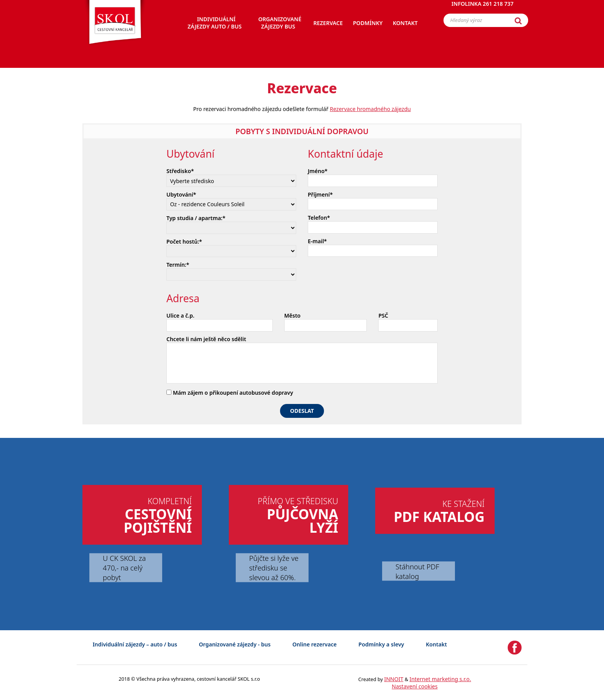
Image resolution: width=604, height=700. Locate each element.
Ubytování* (181, 194)
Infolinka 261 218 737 (482, 9)
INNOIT (394, 679)
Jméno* (318, 171)
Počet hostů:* (184, 241)
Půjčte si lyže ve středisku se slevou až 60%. (274, 568)
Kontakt (437, 644)
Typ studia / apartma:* (196, 218)
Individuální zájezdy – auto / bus (135, 644)
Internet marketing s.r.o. (440, 679)
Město (292, 316)
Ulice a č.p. (180, 316)
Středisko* (180, 171)
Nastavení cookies (415, 686)
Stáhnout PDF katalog (417, 571)
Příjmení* (320, 194)
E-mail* (317, 241)
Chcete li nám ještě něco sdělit (206, 339)
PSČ (383, 316)
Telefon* (319, 218)
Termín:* (178, 265)
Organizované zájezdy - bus (235, 644)
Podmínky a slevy (381, 644)
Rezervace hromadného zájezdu (370, 109)
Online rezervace (315, 644)
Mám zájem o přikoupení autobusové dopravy (230, 393)
